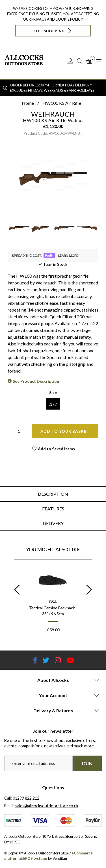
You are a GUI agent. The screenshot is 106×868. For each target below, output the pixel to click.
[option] (53, 601)
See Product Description (36, 381)
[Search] (80, 61)
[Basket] (89, 61)
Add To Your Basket (65, 431)
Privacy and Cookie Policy (57, 19)
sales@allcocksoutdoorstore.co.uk (47, 806)
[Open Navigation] (99, 61)
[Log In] (70, 61)
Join (87, 763)
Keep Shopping (53, 31)
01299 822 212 (26, 798)
